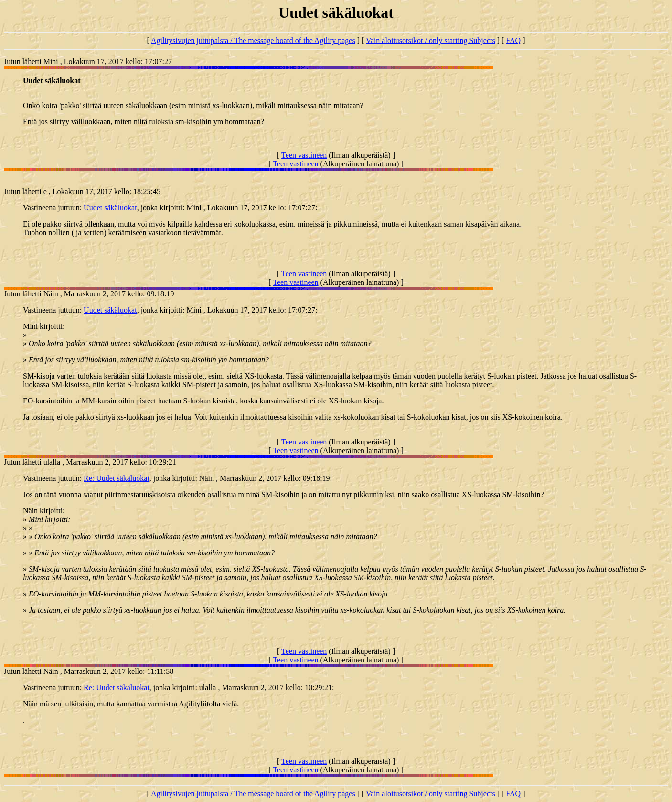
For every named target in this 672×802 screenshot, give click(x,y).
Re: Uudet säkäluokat (117, 478)
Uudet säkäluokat (110, 208)
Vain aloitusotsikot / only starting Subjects (431, 40)
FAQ (513, 40)
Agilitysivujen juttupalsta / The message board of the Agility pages (253, 40)
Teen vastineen (304, 155)
